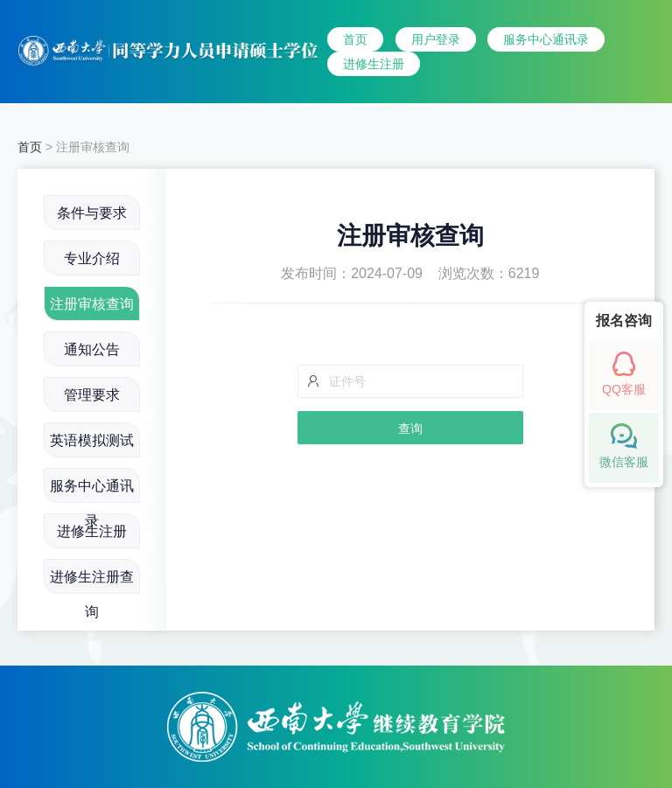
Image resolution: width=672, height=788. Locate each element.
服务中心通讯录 (546, 39)
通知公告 (92, 349)
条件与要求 (92, 213)
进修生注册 (374, 64)
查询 (410, 429)
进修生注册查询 (92, 582)
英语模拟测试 (92, 440)
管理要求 (92, 395)
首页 (355, 39)
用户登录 (436, 39)
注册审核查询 (92, 304)
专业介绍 (92, 258)
